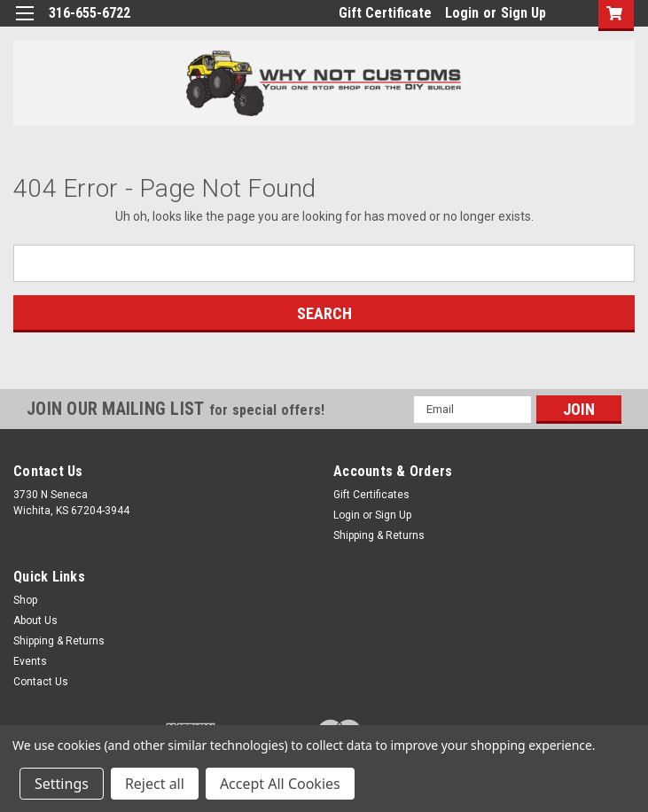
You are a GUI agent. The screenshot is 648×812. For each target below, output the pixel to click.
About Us (35, 621)
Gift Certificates (371, 495)
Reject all (155, 784)
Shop (25, 600)
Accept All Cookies (280, 784)
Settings (62, 784)
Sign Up (523, 13)
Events (30, 661)
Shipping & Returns (379, 535)
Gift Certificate (385, 13)
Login (462, 13)
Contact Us (41, 682)
